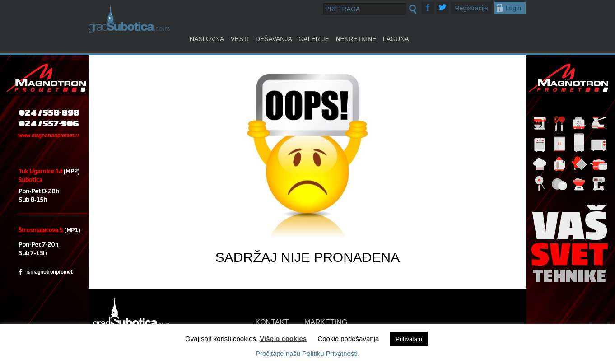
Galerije (314, 39)
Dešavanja (274, 39)
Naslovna (207, 39)
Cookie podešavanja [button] (348, 338)
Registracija (472, 8)
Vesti (240, 39)
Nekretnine (356, 39)
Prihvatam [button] (409, 339)
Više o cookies (283, 338)
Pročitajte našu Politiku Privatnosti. (307, 353)
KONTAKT (272, 322)
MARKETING (326, 322)
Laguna (396, 39)
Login (513, 8)
